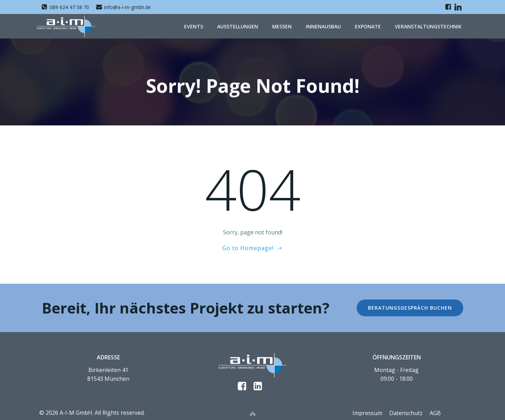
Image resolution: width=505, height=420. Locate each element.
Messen (282, 26)
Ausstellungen (238, 26)
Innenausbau (323, 26)
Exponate (368, 26)
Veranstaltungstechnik (428, 26)
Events (194, 26)
